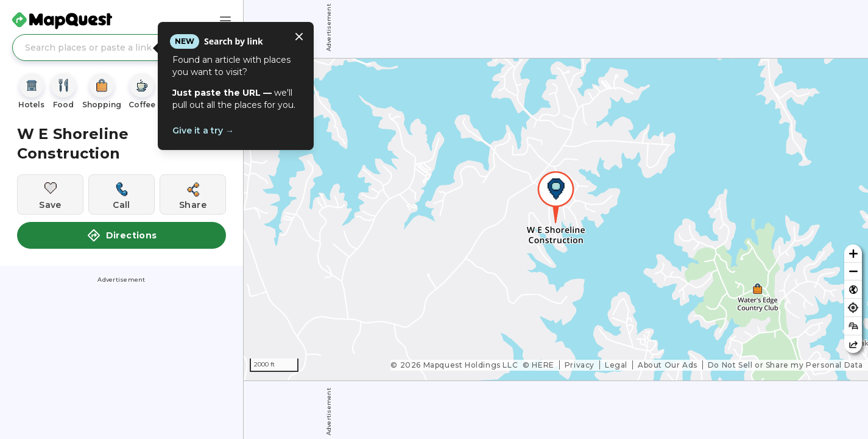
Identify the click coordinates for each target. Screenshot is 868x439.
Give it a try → (203, 130)
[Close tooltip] (299, 37)
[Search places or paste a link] (122, 48)
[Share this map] (853, 344)
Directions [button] (122, 235)
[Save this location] (50, 195)
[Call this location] (122, 195)
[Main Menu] (225, 21)
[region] (556, 220)
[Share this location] (193, 195)
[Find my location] (853, 308)
